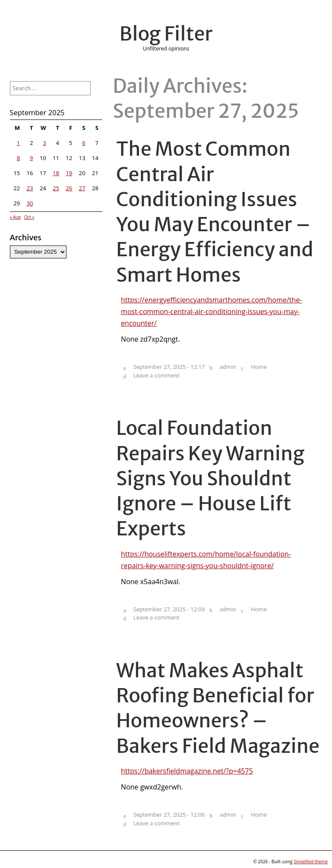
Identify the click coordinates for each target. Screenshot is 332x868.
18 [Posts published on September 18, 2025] (56, 173)
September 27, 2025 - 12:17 (169, 367)
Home (259, 367)
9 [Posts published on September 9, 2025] (32, 158)
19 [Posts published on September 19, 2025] (69, 173)
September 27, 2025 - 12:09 (169, 609)
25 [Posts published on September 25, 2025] (56, 188)
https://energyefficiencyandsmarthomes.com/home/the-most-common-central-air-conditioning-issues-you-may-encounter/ (211, 311)
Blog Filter (166, 34)
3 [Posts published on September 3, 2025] (44, 143)
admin (228, 367)
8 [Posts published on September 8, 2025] (19, 158)
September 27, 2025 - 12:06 (169, 815)
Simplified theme (311, 862)
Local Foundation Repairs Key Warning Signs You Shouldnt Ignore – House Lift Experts (210, 478)
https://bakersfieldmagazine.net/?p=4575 (187, 771)
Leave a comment (157, 375)
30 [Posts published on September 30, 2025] (30, 203)
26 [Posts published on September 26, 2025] (69, 188)
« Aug (15, 217)
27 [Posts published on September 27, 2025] (82, 188)
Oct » (29, 217)
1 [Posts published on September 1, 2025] (19, 143)
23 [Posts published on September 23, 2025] (30, 188)
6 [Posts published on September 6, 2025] (84, 143)
